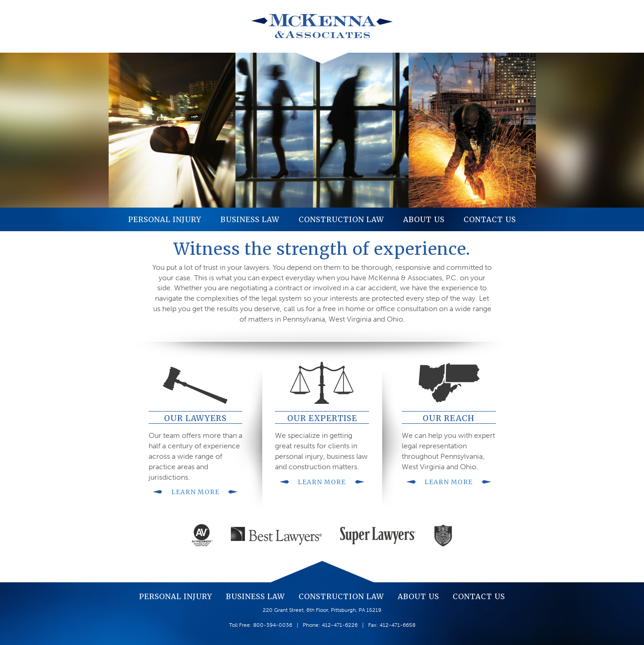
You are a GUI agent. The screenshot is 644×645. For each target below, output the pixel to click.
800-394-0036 (273, 625)
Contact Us (490, 219)
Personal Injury (165, 219)
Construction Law (341, 219)
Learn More (195, 492)
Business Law (250, 219)
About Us (424, 219)
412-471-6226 (340, 625)
